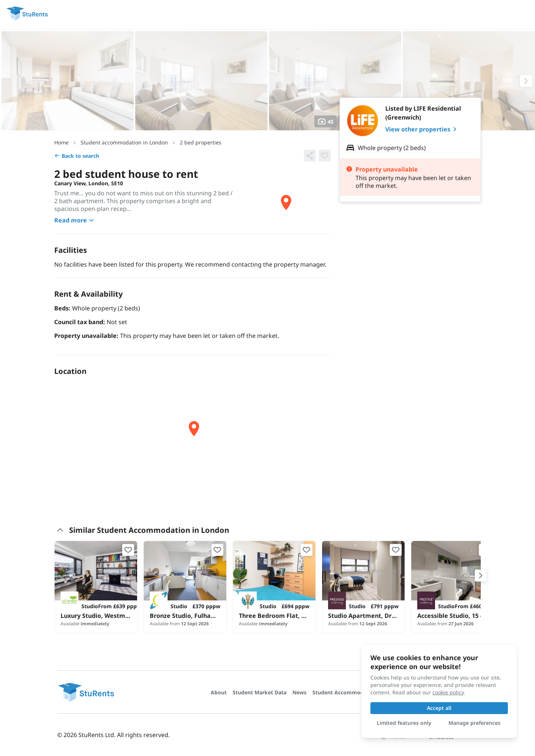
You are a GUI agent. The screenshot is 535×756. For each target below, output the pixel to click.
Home (61, 142)
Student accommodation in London (124, 142)
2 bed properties (201, 142)
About (219, 692)
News (299, 692)
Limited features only (404, 723)
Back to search (77, 156)
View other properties (422, 129)
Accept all (439, 708)
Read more (75, 220)
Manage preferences (474, 723)
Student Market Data (260, 692)
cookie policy (448, 692)
